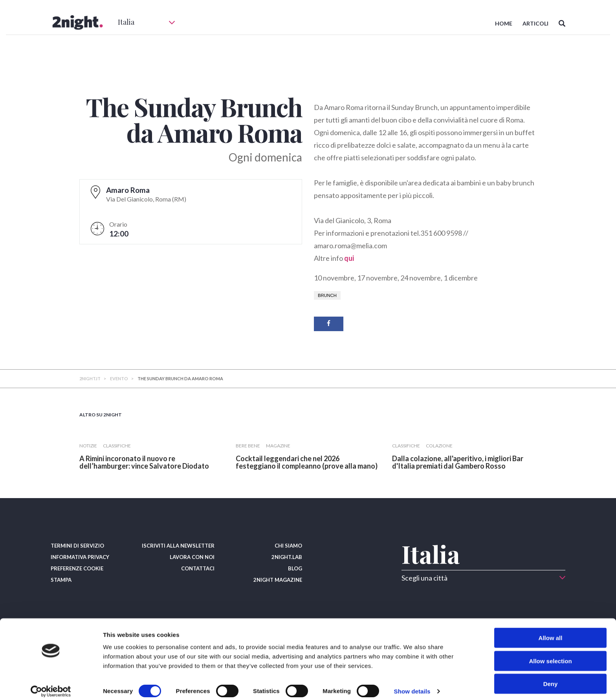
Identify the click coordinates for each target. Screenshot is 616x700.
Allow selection (550, 654)
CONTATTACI (198, 568)
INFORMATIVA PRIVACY (80, 557)
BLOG (295, 568)
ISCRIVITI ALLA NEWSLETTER (178, 546)
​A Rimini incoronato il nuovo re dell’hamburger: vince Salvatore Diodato (144, 462)
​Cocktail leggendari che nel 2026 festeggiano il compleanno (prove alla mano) (307, 462)
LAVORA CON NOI (192, 557)
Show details (412, 684)
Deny (551, 677)
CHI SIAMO (288, 546)
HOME (504, 23)
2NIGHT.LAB (287, 557)
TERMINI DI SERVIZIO (77, 546)
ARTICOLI (535, 23)
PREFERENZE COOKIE (77, 568)
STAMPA (61, 580)
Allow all (551, 631)
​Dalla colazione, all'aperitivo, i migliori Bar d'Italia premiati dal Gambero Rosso (458, 462)
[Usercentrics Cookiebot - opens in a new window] (51, 685)
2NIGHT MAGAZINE (278, 580)
